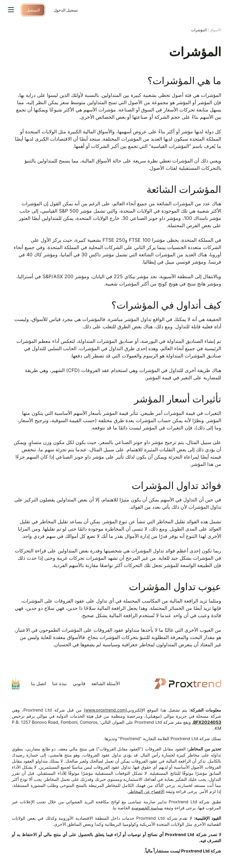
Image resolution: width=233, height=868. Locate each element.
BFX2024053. (207, 722)
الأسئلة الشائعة (106, 683)
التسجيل (34, 10)
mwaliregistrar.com (16, 684)
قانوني (79, 683)
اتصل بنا (39, 683)
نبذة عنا (59, 683)
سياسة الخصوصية (147, 808)
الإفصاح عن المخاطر (146, 791)
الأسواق (215, 30)
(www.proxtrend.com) (105, 710)
